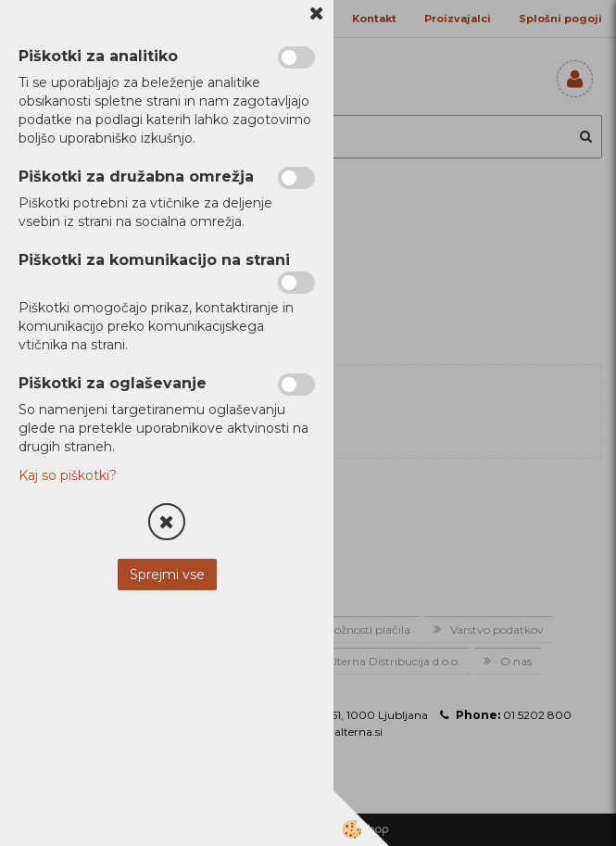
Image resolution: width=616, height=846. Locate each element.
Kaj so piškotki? (68, 475)
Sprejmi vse (167, 575)
